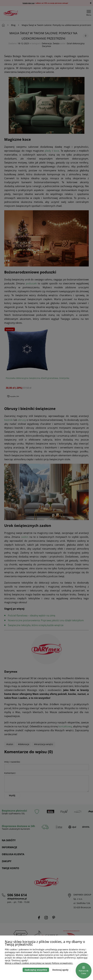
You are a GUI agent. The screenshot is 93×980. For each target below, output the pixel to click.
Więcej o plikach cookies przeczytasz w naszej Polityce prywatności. (39, 963)
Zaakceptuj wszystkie (36, 970)
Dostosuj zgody (60, 970)
